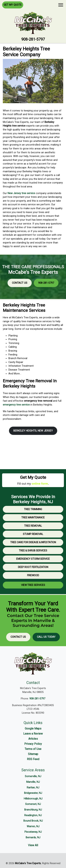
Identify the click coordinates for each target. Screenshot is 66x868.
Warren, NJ (33, 826)
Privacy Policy (33, 744)
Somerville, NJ (33, 776)
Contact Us (20, 283)
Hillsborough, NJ (33, 799)
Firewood (33, 575)
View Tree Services (33, 585)
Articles (33, 739)
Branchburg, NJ (33, 810)
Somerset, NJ (33, 804)
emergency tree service (16, 405)
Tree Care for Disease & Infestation (33, 542)
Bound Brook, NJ (33, 821)
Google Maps (33, 729)
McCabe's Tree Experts (28, 863)
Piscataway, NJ (33, 832)
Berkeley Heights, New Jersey (33, 431)
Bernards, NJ (33, 838)
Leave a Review (33, 734)
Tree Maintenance (33, 517)
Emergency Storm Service (33, 559)
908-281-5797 (33, 39)
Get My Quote (13, 5)
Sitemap (33, 754)
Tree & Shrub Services (33, 551)
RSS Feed (33, 759)
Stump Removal (33, 534)
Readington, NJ (33, 815)
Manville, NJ (33, 782)
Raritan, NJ (33, 788)
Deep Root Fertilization (33, 567)
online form (40, 484)
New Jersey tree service (21, 193)
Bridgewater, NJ (33, 793)
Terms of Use (33, 749)
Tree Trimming (33, 509)
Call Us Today (46, 637)
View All (33, 845)
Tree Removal (33, 526)
